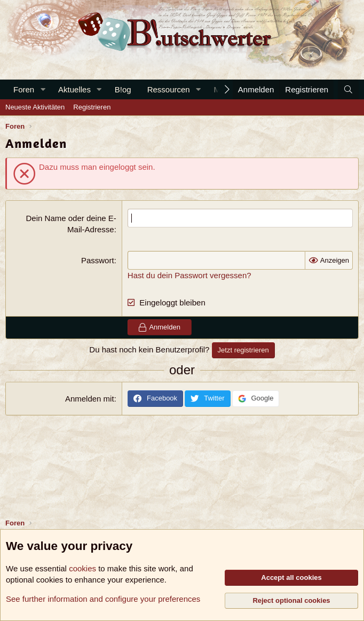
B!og (123, 89)
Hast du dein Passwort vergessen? (189, 275)
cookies (82, 568)
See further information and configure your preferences (103, 599)
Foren (24, 89)
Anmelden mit (90, 399)
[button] (43, 89)
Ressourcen (169, 89)
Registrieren (92, 107)
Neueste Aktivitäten (35, 107)
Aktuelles (74, 89)
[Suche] (348, 89)
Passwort (98, 260)
